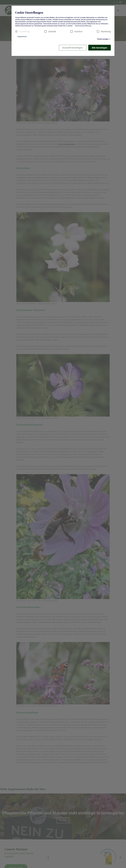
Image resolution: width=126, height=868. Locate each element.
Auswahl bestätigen (73, 48)
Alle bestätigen (100, 48)
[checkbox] (16, 31)
